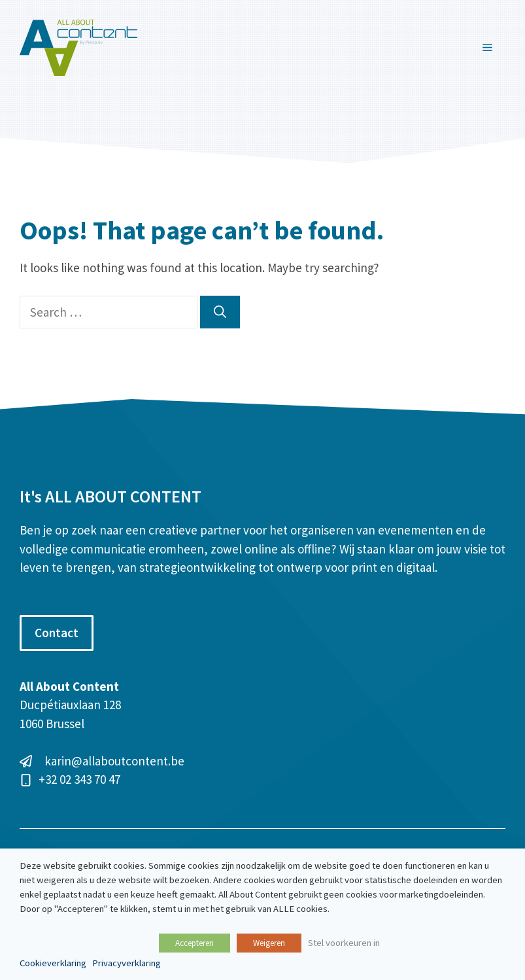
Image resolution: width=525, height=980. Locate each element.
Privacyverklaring (127, 963)
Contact (57, 633)
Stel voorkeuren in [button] (344, 943)
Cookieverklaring (53, 963)
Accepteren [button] (195, 943)
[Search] (220, 312)
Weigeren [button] (269, 943)
